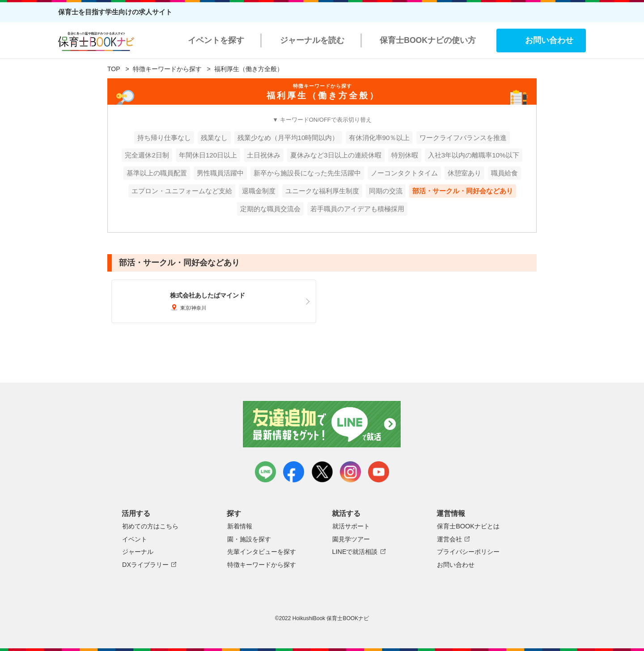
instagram (350, 472)
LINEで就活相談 (355, 552)
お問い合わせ (549, 40)
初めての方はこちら (150, 526)
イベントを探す (216, 40)
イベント (135, 539)
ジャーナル (138, 552)
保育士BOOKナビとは (468, 526)
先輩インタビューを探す (262, 552)
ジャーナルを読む (312, 40)
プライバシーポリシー (468, 552)
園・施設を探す (249, 539)
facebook (294, 472)
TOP (114, 69)
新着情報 (240, 526)
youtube (379, 472)
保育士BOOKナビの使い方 (428, 40)
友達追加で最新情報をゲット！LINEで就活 (322, 424)
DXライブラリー (145, 565)
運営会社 (449, 539)
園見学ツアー (351, 539)
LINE (265, 472)
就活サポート (351, 526)
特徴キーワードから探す (167, 69)
